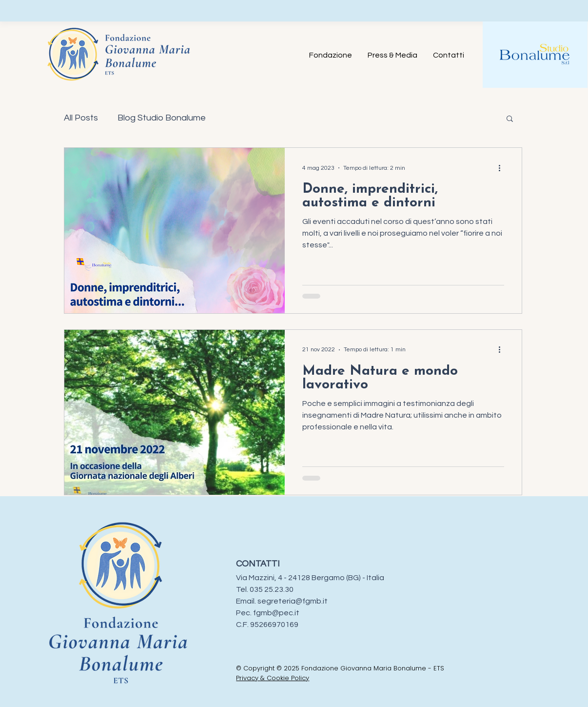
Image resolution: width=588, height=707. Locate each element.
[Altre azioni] (503, 168)
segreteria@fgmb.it (293, 601)
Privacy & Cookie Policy (273, 678)
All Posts (81, 118)
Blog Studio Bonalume (162, 118)
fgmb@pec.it (276, 613)
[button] (510, 119)
